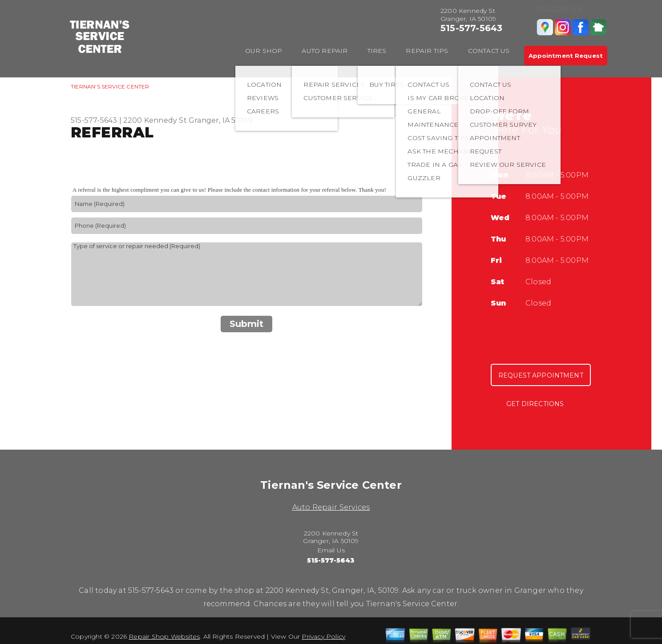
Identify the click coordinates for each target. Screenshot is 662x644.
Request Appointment (541, 375)
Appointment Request (566, 56)
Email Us (331, 550)
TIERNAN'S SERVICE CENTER (110, 87)
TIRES (377, 51)
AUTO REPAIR (325, 51)
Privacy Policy (323, 636)
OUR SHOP (264, 51)
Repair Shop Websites (164, 636)
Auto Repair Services (331, 507)
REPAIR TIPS (427, 51)
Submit (246, 324)
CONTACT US (489, 51)
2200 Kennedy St (155, 120)
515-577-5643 (471, 28)
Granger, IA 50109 (221, 120)
